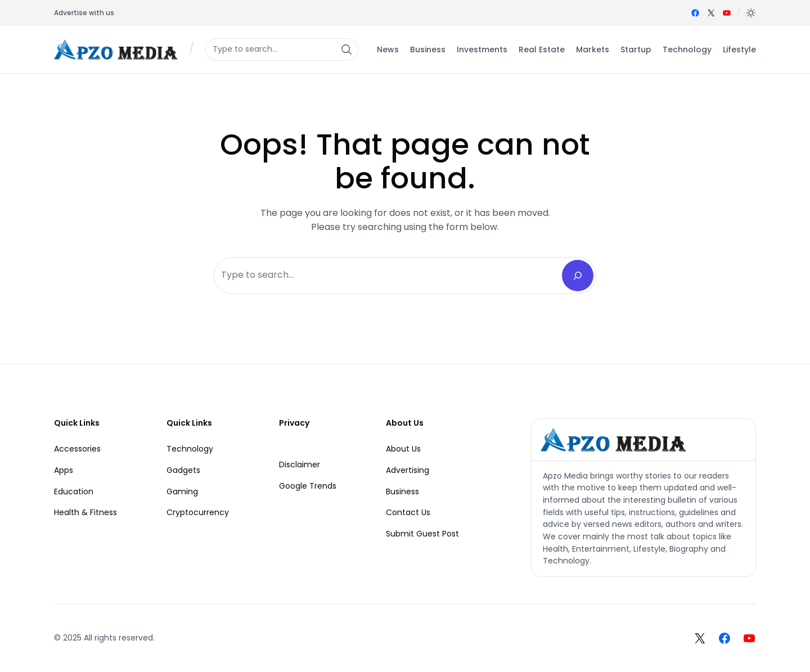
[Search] (578, 276)
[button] (751, 13)
